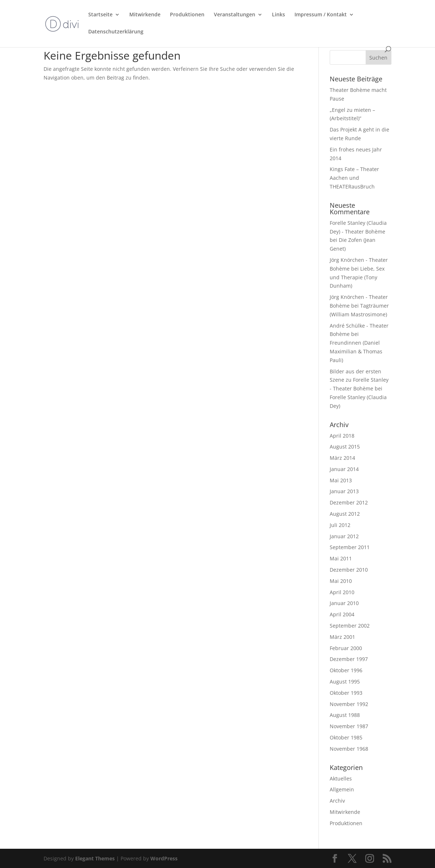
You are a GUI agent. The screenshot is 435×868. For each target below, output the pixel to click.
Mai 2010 (341, 581)
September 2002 (350, 626)
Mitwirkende (145, 15)
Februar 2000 (346, 648)
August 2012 (345, 514)
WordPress (164, 858)
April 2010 (342, 592)
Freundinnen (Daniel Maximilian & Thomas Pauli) (356, 351)
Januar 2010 (344, 603)
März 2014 (342, 458)
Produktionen (187, 15)
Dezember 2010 (349, 570)
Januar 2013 (344, 491)
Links (279, 15)
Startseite (100, 15)
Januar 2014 (344, 469)
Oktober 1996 (346, 670)
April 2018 (342, 436)
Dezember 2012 (349, 502)
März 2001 (342, 637)
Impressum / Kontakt (321, 15)
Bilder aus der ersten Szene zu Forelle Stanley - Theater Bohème (359, 380)
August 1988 (345, 715)
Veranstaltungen (235, 15)
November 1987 (349, 726)
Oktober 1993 (346, 693)
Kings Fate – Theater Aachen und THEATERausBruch (354, 178)
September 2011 (350, 547)
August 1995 (345, 682)
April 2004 (342, 614)
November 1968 (349, 749)
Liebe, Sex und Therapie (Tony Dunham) (357, 277)
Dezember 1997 (349, 659)
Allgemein (342, 789)
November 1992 (349, 704)
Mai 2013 (341, 480)
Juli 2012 (340, 525)
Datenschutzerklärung (116, 32)
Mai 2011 (341, 558)
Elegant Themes (95, 858)
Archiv (337, 801)
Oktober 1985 (346, 737)
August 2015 (345, 447)
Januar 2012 (344, 536)
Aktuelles (341, 778)
